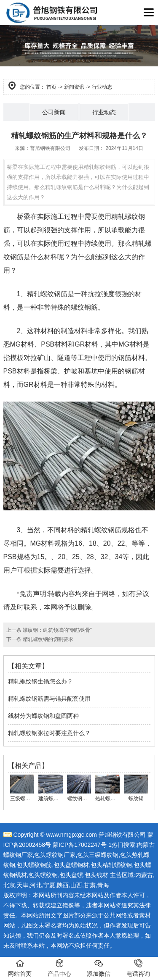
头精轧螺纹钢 (114, 865)
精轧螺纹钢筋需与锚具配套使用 (49, 699)
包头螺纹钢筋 (34, 865)
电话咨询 (138, 968)
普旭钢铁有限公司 (50, 148)
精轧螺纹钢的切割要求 (47, 639)
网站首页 (20, 968)
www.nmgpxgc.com (71, 835)
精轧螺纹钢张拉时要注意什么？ (49, 733)
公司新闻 (54, 112)
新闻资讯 (74, 87)
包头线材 (96, 875)
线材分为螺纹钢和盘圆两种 (43, 716)
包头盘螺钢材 (71, 865)
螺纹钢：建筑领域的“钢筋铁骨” (57, 630)
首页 (51, 87)
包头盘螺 (71, 875)
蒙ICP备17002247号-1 (82, 845)
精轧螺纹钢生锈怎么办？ (40, 681)
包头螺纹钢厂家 (55, 855)
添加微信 (99, 968)
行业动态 (104, 112)
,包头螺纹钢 (43, 875)
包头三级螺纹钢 (98, 855)
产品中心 (59, 968)
